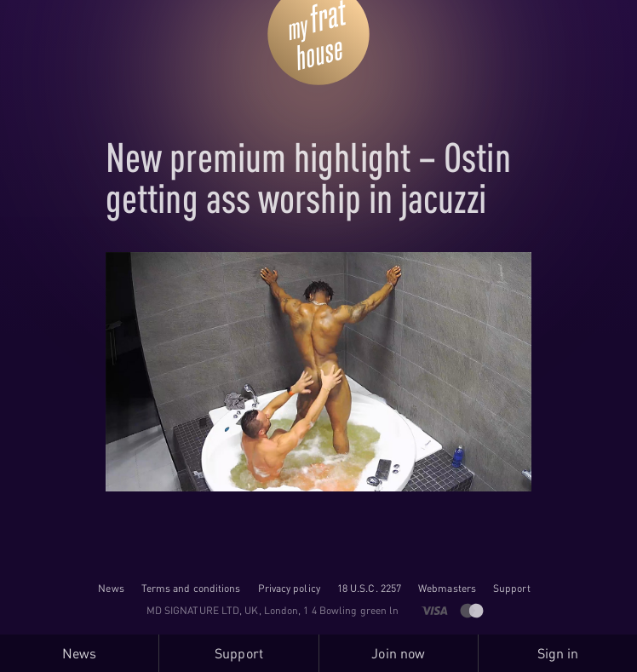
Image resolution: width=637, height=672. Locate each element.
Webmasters (447, 588)
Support (512, 588)
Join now (398, 653)
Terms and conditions (191, 588)
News (111, 588)
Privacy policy (289, 588)
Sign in (558, 653)
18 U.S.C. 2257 (369, 588)
